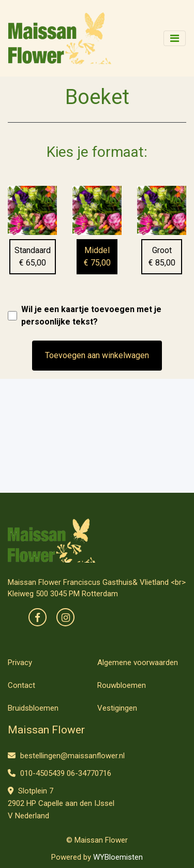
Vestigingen (117, 708)
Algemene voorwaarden (138, 663)
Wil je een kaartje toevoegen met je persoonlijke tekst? (91, 315)
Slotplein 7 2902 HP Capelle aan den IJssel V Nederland (61, 803)
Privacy (20, 663)
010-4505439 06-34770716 (59, 773)
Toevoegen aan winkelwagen (97, 355)
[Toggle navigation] (175, 38)
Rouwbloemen (122, 685)
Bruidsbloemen (33, 708)
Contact (21, 685)
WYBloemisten (118, 857)
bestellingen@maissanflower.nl (66, 756)
